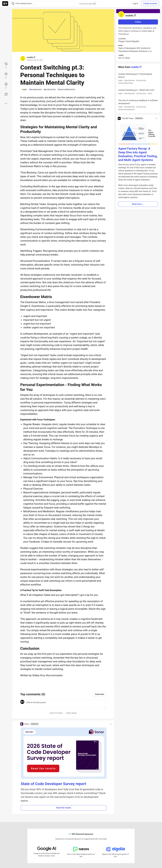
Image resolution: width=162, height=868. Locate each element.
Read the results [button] (64, 808)
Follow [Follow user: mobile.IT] (138, 22)
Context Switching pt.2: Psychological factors (138, 79)
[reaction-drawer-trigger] (6, 65)
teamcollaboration (66, 90)
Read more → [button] (138, 204)
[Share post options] (6, 103)
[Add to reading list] (6, 85)
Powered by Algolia (87, 4)
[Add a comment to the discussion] (66, 704)
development (35, 90)
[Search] (13, 4)
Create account (150, 3)
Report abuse (72, 713)
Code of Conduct (56, 713)
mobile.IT (31, 57)
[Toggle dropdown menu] (111, 724)
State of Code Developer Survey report (53, 784)
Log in (135, 3)
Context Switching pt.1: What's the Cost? (138, 92)
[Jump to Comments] (6, 75)
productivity (50, 90)
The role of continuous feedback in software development (138, 105)
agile (24, 90)
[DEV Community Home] (5, 4)
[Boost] (6, 94)
